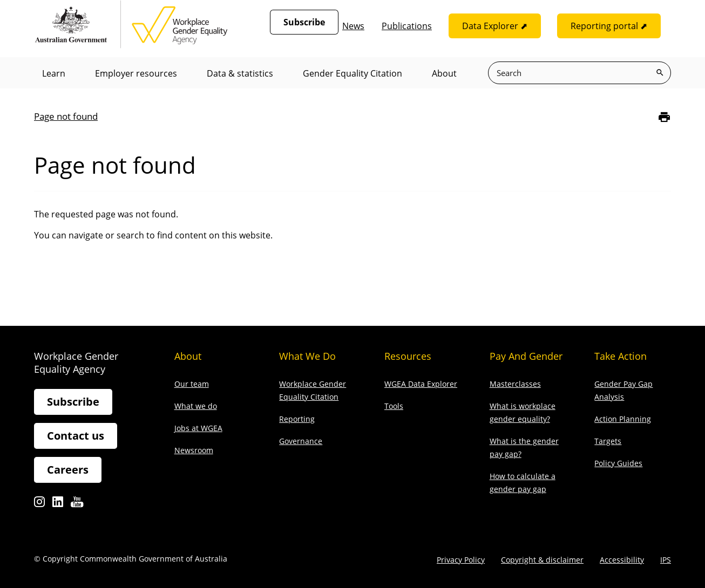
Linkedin (58, 505)
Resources (408, 356)
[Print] (664, 117)
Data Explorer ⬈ (495, 26)
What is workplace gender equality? (523, 412)
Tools (394, 406)
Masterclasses (515, 384)
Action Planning (623, 419)
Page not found (66, 116)
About (444, 73)
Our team (192, 384)
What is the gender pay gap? (524, 447)
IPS (666, 560)
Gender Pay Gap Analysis (623, 390)
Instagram (39, 505)
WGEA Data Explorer (421, 384)
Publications (407, 26)
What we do (196, 406)
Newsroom (194, 450)
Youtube (77, 505)
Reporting (297, 419)
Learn (54, 73)
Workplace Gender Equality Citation (313, 390)
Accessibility (622, 560)
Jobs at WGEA (198, 428)
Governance (301, 441)
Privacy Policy (461, 560)
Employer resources (136, 73)
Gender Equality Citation (352, 73)
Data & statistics (240, 73)
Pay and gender (526, 356)
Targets (608, 441)
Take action (621, 356)
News (353, 26)
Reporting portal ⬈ (609, 26)
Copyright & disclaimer (542, 560)
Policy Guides (618, 463)
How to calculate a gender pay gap (523, 483)
